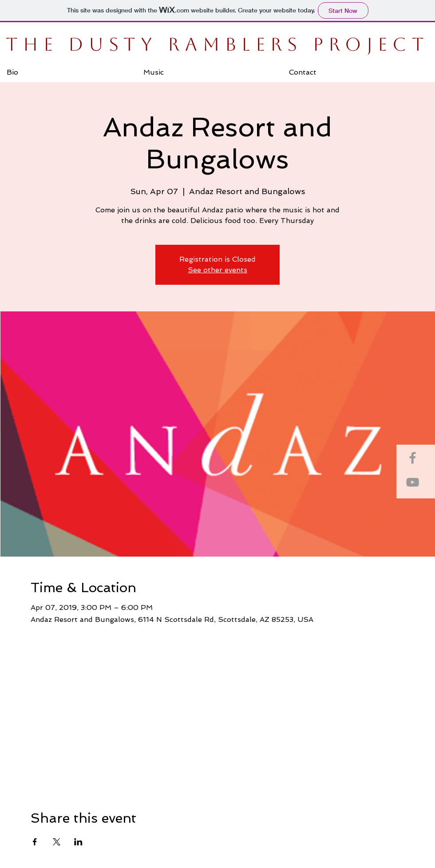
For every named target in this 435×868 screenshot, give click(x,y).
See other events (217, 270)
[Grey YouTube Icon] (413, 482)
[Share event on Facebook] (35, 842)
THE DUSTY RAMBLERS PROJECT (217, 44)
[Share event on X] (57, 842)
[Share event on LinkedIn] (78, 842)
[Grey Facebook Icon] (413, 458)
